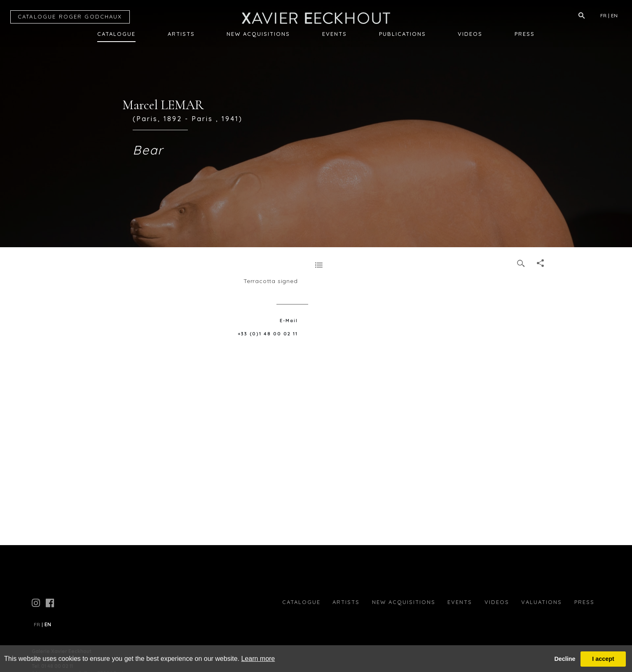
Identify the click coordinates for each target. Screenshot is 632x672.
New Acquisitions (258, 34)
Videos (470, 34)
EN (614, 15)
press (584, 602)
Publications (403, 34)
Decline (565, 659)
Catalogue (116, 34)
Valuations (542, 602)
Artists (181, 34)
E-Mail (289, 321)
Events (335, 34)
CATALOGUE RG (70, 16)
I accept (603, 659)
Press (525, 34)
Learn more (258, 659)
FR (603, 15)
